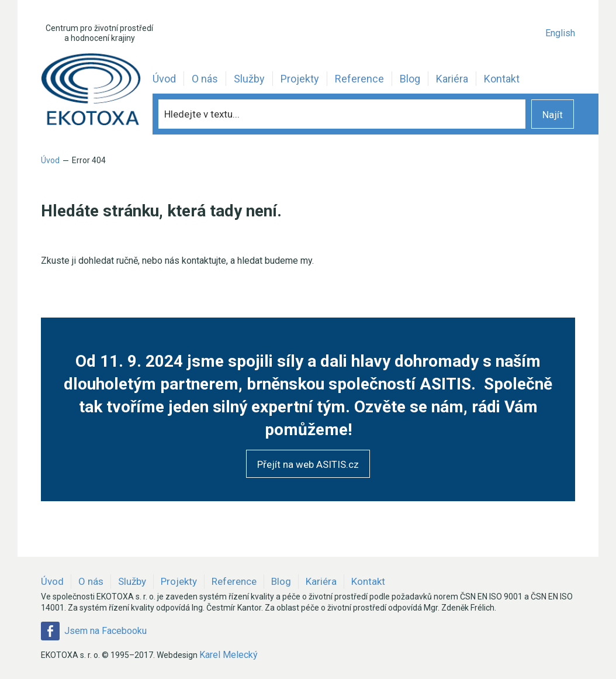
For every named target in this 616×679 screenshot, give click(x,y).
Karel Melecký (229, 655)
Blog (410, 79)
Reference (359, 79)
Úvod (164, 79)
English (560, 33)
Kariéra (452, 79)
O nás (205, 79)
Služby (249, 79)
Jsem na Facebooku (94, 631)
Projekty (300, 79)
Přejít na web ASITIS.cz (308, 464)
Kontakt (502, 79)
